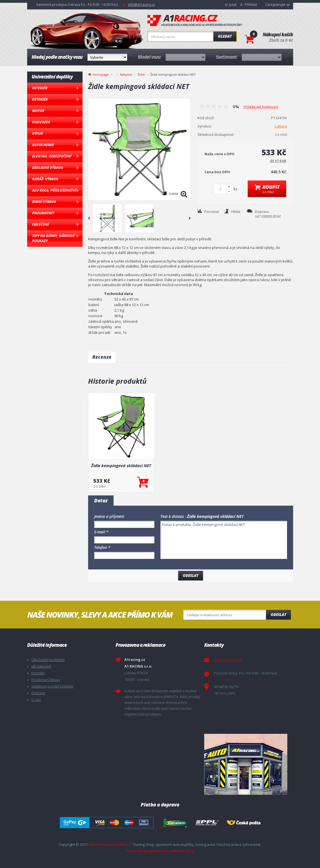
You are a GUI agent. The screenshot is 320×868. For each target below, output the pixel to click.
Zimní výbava (44, 202)
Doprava (38, 693)
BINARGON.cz (182, 851)
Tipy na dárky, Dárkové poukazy (53, 238)
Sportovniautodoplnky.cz (109, 844)
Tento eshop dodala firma (149, 851)
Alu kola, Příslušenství (54, 190)
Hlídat (236, 212)
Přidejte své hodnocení (261, 107)
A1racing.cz (195, 21)
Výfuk (38, 133)
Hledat (225, 36)
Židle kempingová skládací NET (121, 465)
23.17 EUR (278, 161)
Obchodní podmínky (48, 660)
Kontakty (38, 673)
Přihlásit (251, 5)
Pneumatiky (43, 213)
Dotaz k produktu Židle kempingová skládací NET (224, 540)
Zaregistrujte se (277, 5)
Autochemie (43, 145)
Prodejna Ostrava (46, 679)
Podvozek (41, 122)
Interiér (40, 88)
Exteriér (40, 99)
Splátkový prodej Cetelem (52, 686)
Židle (141, 74)
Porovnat (212, 212)
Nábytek (126, 74)
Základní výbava (48, 167)
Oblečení (40, 224)
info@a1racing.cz (141, 5)
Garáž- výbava (45, 179)
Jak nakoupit (41, 666)
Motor (38, 111)
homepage (101, 74)
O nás (36, 699)
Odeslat (278, 615)
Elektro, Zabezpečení (52, 156)
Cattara (281, 126)
